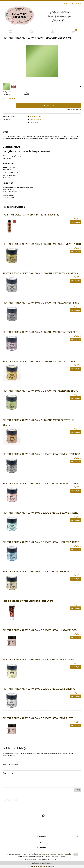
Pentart (14, 116)
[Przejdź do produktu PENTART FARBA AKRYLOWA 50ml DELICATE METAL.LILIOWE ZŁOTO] (42, 827)
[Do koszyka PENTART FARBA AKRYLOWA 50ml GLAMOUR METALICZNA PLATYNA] (76, 281)
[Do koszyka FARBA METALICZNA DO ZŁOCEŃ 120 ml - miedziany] (76, 222)
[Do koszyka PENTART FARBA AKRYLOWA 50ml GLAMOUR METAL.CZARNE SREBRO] (76, 310)
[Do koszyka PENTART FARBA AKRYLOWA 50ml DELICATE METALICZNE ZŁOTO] (76, 726)
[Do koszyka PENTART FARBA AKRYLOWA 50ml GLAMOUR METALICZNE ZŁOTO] (76, 369)
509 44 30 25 (65, 854)
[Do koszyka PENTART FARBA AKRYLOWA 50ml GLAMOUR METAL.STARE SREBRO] (76, 340)
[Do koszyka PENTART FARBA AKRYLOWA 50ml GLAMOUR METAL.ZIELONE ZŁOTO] (76, 398)
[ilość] (5, 106)
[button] (34, 116)
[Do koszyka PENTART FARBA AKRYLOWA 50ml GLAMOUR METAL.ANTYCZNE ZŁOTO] (76, 251)
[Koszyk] (74, 31)
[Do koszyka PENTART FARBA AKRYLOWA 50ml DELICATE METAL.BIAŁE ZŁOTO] (76, 667)
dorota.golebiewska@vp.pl (48, 854)
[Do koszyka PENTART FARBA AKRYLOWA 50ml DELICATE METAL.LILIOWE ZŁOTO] (76, 638)
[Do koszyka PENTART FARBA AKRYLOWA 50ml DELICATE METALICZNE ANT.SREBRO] (76, 462)
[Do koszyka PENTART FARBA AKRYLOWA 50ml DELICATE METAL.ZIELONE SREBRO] (76, 520)
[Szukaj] (31, 31)
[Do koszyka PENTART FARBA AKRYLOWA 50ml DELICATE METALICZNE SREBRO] (76, 696)
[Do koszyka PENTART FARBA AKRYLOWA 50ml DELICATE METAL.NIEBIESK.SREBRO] (76, 550)
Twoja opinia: (8, 773)
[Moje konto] (53, 32)
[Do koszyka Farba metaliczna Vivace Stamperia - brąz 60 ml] (76, 608)
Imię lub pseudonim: (10, 764)
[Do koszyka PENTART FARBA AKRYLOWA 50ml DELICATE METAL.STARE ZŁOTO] (76, 579)
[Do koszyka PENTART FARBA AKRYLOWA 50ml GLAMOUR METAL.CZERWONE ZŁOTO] (76, 432)
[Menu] (10, 32)
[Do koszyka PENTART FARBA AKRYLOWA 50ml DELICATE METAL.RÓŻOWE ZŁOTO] (76, 491)
